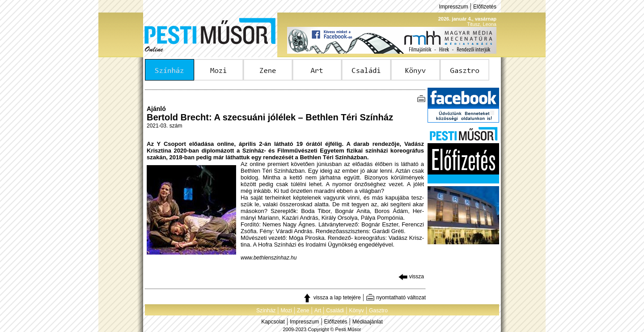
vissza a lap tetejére (332, 298)
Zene (303, 311)
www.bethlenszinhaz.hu (269, 258)
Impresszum (453, 7)
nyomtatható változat (396, 298)
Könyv (356, 311)
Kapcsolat (273, 322)
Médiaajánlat (368, 322)
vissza (411, 277)
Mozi (286, 311)
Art (318, 311)
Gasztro (378, 311)
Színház (266, 311)
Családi (335, 311)
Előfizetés (485, 7)
